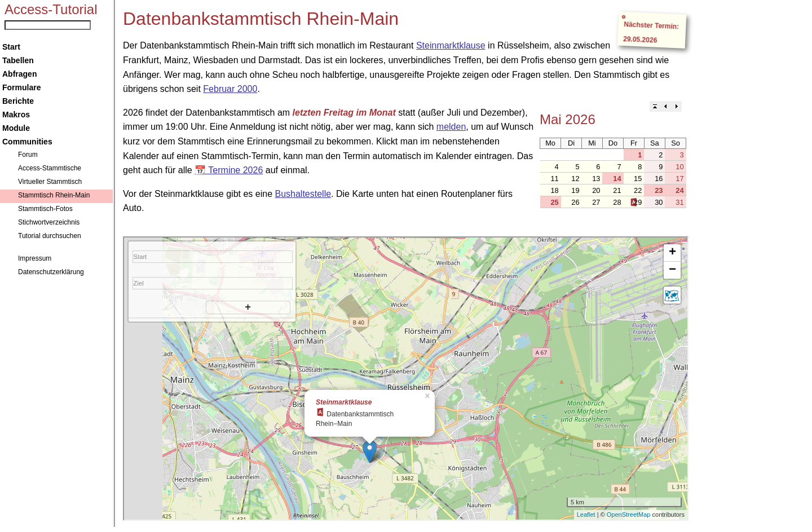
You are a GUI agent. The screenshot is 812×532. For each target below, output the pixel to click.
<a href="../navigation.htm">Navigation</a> (58, 263)
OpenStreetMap (629, 515)
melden (451, 127)
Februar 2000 (230, 89)
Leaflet (586, 515)
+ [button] (672, 253)
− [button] (672, 270)
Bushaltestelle (303, 194)
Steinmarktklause (451, 45)
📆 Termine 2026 (229, 170)
